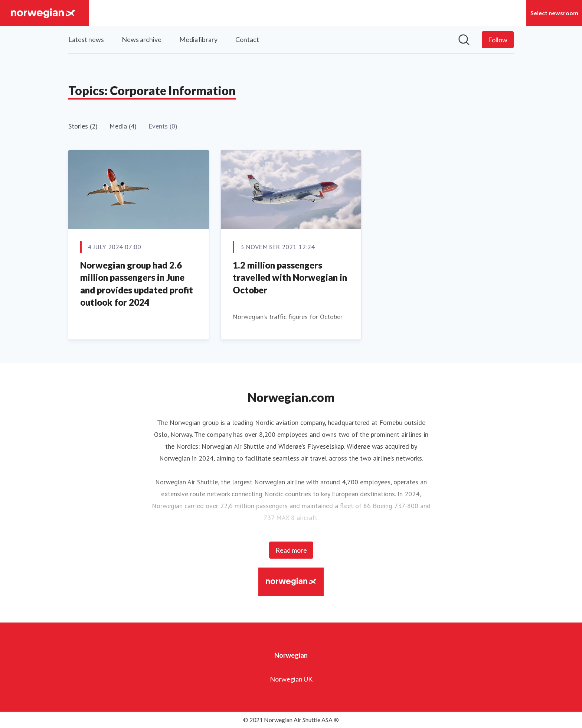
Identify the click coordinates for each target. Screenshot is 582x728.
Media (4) (123, 126)
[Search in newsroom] (464, 40)
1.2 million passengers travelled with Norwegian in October (290, 277)
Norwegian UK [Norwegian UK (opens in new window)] (291, 679)
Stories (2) (83, 126)
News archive (142, 39)
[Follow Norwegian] (498, 40)
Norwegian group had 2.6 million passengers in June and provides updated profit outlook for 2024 (137, 284)
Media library (198, 39)
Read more (291, 550)
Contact (247, 39)
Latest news (86, 39)
